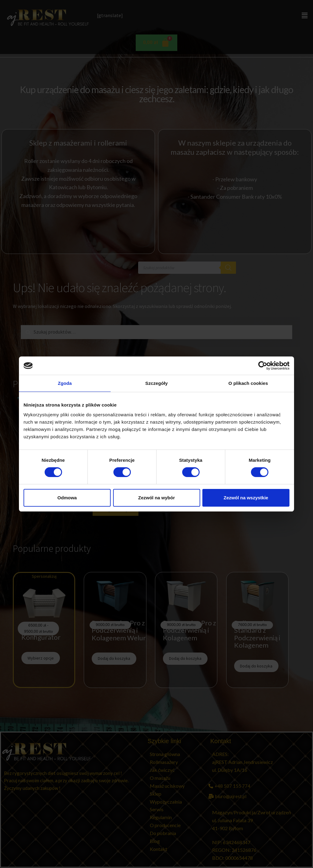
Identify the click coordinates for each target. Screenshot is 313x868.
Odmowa (67, 498)
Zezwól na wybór (156, 498)
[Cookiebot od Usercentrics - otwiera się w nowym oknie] (263, 366)
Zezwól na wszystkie (246, 498)
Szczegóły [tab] (156, 383)
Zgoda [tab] (65, 383)
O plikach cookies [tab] (248, 383)
